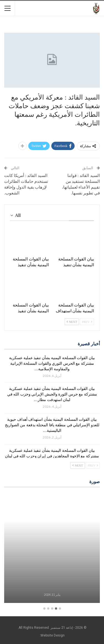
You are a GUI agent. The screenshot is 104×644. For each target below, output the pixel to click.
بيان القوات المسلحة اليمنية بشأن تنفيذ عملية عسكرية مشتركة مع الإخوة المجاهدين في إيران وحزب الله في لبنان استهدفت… (52, 456)
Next (72, 322)
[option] (52, 549)
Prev (87, 322)
